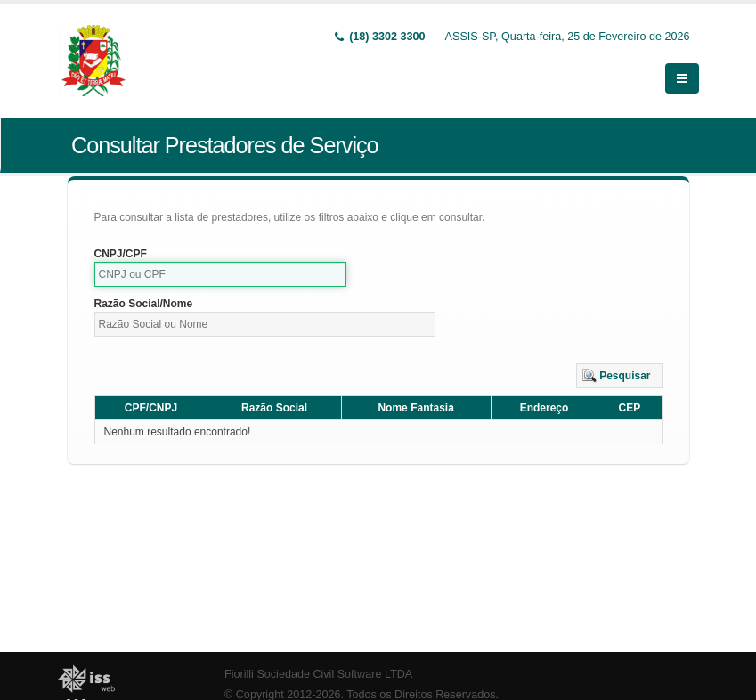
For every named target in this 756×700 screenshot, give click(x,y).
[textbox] (221, 274)
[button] (619, 376)
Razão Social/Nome (144, 304)
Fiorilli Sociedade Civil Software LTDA (318, 674)
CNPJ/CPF (121, 254)
